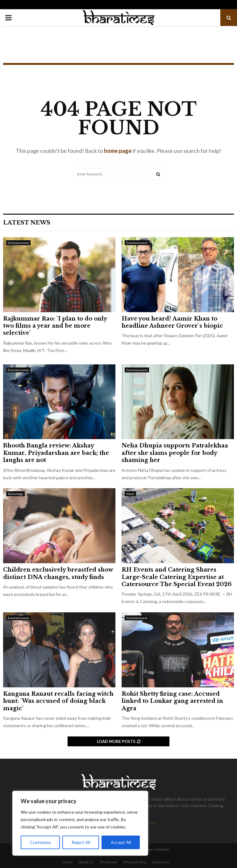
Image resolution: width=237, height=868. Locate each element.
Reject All (81, 842)
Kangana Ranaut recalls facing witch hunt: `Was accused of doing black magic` (58, 701)
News (130, 494)
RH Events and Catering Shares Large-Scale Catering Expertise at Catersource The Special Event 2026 (177, 577)
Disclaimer (109, 862)
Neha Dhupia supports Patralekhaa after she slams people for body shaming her (175, 453)
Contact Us (161, 862)
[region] (80, 823)
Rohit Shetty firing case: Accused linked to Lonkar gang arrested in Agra (172, 701)
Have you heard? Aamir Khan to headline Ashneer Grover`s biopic (172, 322)
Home (68, 862)
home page (118, 151)
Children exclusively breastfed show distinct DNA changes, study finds (58, 573)
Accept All (121, 842)
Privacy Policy (135, 862)
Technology (15, 494)
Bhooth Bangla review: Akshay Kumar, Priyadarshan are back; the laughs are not (56, 453)
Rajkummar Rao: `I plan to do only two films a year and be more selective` (55, 326)
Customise (40, 842)
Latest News (27, 223)
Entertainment (18, 243)
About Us (86, 862)
